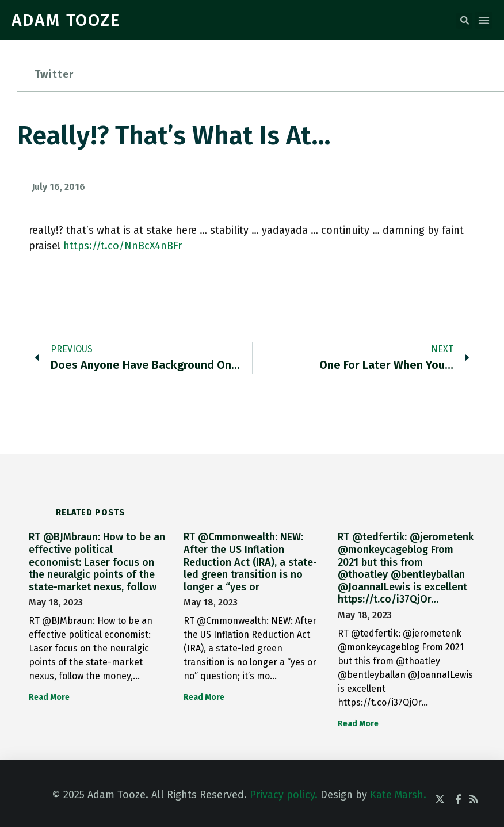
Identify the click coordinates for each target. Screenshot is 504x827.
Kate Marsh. (398, 795)
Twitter (54, 74)
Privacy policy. (284, 795)
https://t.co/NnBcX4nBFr (123, 246)
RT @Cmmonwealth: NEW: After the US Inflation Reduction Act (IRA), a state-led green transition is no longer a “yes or (250, 562)
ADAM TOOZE (66, 20)
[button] (464, 21)
